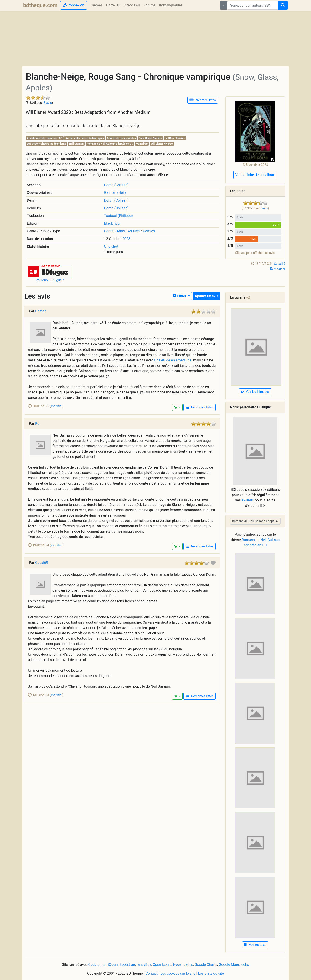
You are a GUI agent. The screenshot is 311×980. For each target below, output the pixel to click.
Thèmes (96, 5)
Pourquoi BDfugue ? (50, 280)
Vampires (142, 144)
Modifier (278, 269)
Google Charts (206, 965)
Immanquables (171, 5)
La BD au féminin (175, 138)
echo (245, 965)
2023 (126, 239)
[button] (50, 271)
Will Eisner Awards (162, 144)
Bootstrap (127, 965)
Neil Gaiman (76, 144)
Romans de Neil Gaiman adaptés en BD (110, 144)
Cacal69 (280, 264)
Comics (149, 231)
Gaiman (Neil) (115, 193)
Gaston (41, 311)
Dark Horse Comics (150, 138)
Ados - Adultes (128, 231)
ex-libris (248, 500)
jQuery (113, 965)
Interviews (132, 5)
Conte (109, 231)
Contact (152, 973)
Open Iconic (162, 965)
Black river (112, 223)
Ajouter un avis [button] (206, 296)
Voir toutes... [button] (255, 945)
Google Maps (229, 965)
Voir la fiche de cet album (255, 175)
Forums (150, 5)
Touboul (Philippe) (118, 216)
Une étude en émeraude (173, 360)
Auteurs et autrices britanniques (85, 138)
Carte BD (113, 5)
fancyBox (144, 965)
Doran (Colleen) (116, 185)
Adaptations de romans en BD (45, 138)
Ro (37, 424)
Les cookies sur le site (178, 973)
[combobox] (253, 5)
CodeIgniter (97, 965)
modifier (57, 406)
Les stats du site (211, 973)
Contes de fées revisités (121, 138)
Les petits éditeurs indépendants (46, 144)
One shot (111, 246)
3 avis (48, 103)
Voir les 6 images (255, 392)
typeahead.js (183, 965)
